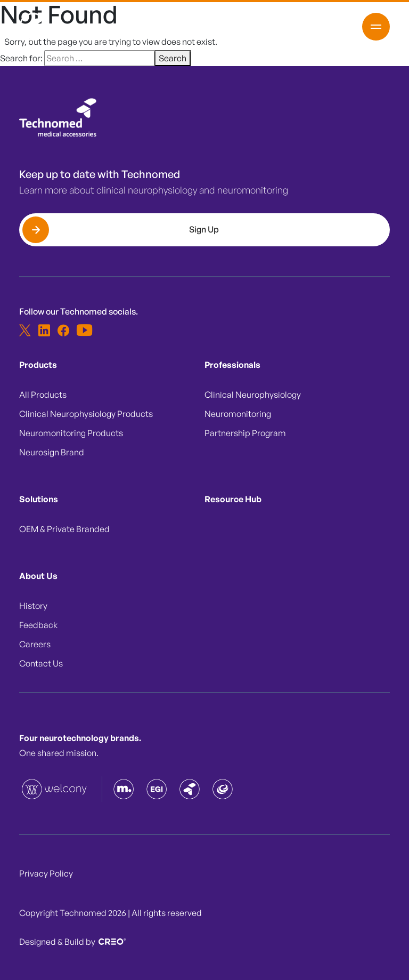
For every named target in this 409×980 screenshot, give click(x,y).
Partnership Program (245, 433)
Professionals (232, 365)
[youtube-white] (83, 330)
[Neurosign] (223, 789)
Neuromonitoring (238, 414)
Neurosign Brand (52, 452)
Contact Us (41, 663)
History (33, 606)
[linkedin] (44, 330)
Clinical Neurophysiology (253, 395)
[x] (25, 330)
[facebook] (63, 330)
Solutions (39, 499)
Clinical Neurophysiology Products (86, 414)
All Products (43, 395)
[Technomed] (55, 789)
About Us (38, 576)
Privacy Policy (46, 873)
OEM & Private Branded (64, 529)
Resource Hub (233, 499)
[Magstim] (124, 789)
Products (38, 365)
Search (173, 58)
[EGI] (157, 789)
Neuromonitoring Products (71, 433)
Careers (35, 644)
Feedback (38, 625)
